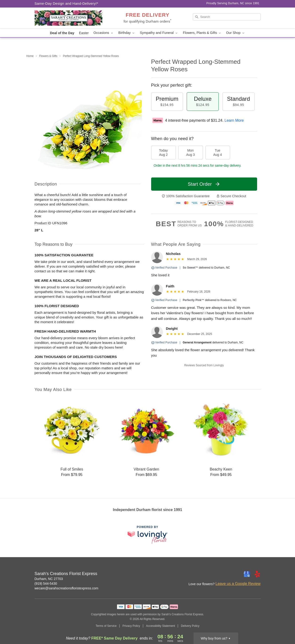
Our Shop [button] (236, 33)
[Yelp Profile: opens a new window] (257, 574)
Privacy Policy (131, 626)
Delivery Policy (190, 626)
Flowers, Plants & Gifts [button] (202, 33)
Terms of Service (106, 626)
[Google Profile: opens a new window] (247, 574)
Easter (84, 33)
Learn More (234, 120)
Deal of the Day (62, 33)
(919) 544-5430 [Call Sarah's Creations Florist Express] (46, 584)
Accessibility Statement (160, 626)
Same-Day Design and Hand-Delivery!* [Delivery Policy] (67, 3)
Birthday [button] (127, 33)
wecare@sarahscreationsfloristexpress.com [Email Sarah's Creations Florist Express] (67, 588)
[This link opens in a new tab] (148, 535)
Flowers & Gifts (48, 56)
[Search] (227, 17)
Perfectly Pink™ (193, 300)
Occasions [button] (104, 33)
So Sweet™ (190, 268)
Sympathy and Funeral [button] (159, 33)
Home (30, 56)
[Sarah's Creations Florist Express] (69, 18)
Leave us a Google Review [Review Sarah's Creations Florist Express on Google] (238, 584)
